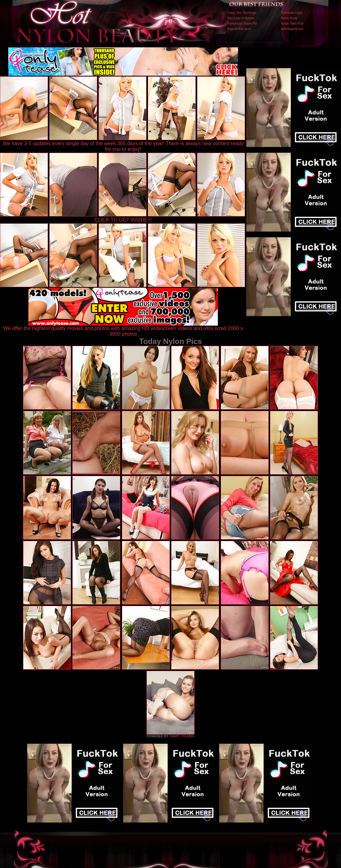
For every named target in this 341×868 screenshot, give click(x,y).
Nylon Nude (289, 18)
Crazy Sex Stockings (242, 13)
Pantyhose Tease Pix (242, 24)
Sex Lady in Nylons (241, 18)
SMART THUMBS (182, 736)
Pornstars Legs (292, 13)
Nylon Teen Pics (292, 24)
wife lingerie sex (292, 29)
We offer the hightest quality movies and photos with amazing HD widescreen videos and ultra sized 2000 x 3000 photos (123, 329)
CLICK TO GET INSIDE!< (123, 220)
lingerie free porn (239, 29)
